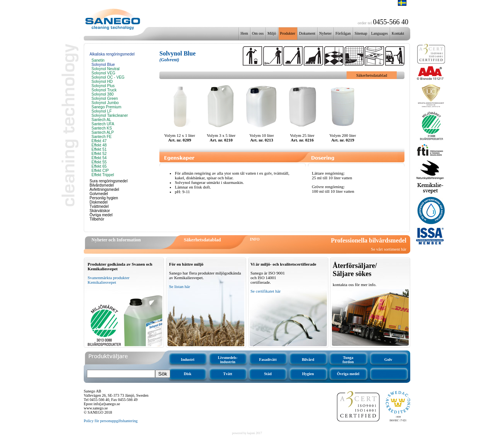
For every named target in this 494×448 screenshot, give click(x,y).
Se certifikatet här (266, 291)
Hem (244, 33)
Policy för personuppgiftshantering (111, 421)
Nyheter (325, 33)
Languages (379, 33)
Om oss (258, 33)
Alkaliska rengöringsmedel (112, 54)
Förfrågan (343, 33)
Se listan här (179, 286)
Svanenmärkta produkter (108, 278)
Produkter (287, 33)
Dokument (307, 33)
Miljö (272, 33)
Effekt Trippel (103, 175)
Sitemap (361, 33)
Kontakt (398, 33)
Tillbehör (97, 219)
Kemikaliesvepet (102, 282)
